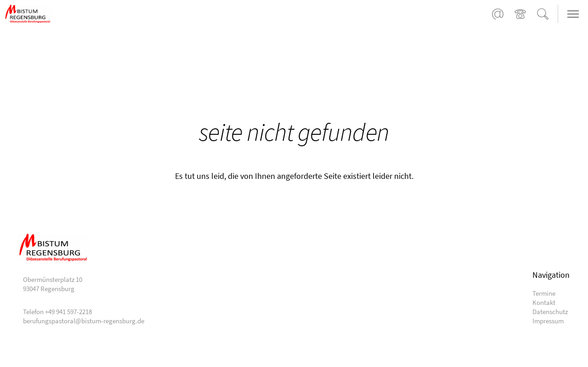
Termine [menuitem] (544, 293)
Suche (543, 14)
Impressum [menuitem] (548, 321)
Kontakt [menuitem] (544, 302)
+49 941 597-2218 (520, 14)
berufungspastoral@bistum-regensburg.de (498, 14)
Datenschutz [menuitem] (550, 312)
